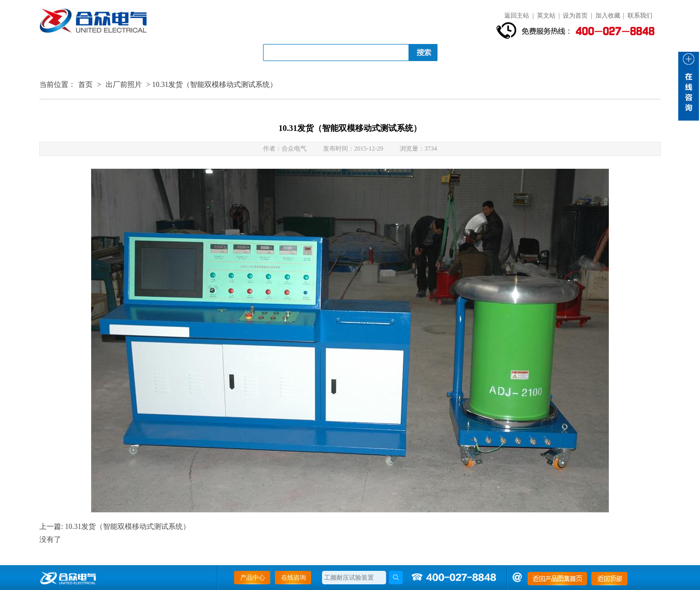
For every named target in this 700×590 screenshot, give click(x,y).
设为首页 (575, 16)
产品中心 (253, 578)
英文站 (546, 16)
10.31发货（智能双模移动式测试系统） (127, 527)
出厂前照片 (124, 85)
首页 (85, 85)
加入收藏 (608, 16)
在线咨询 (294, 578)
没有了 (50, 540)
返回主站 (517, 16)
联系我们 (640, 16)
